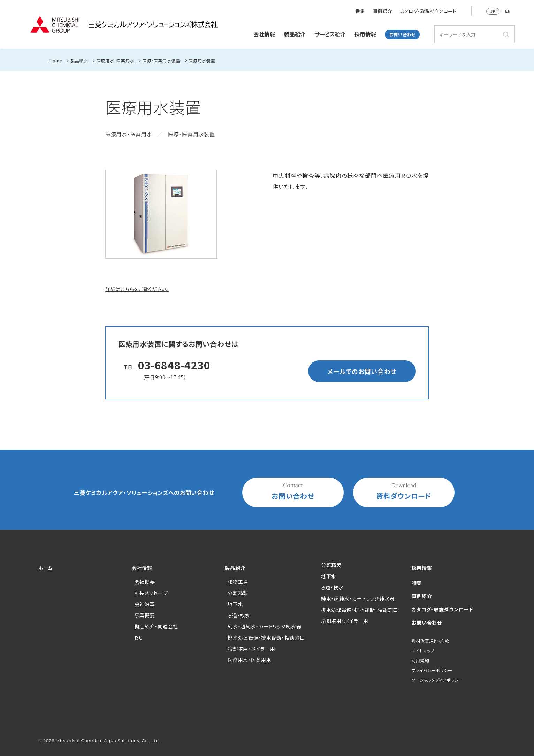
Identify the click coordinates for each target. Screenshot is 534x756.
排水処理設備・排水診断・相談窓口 (266, 637)
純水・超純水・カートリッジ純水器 (264, 626)
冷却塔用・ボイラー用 (251, 649)
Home (56, 60)
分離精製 (238, 593)
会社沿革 (145, 604)
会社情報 (264, 34)
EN (508, 11)
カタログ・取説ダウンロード (428, 11)
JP (493, 11)
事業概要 (145, 615)
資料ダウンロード (404, 492)
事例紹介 (383, 11)
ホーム (46, 568)
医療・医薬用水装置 (161, 60)
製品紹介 (295, 34)
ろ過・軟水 (239, 615)
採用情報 (365, 34)
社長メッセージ (151, 593)
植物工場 (238, 582)
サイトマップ (423, 651)
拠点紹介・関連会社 (156, 626)
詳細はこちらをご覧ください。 (137, 289)
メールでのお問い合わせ (362, 371)
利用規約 (421, 660)
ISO (139, 637)
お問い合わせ (402, 35)
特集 (360, 11)
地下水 (235, 604)
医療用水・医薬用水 (115, 60)
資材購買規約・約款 (430, 641)
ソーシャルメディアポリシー (437, 680)
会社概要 (145, 582)
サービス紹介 (330, 34)
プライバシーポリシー (432, 670)
